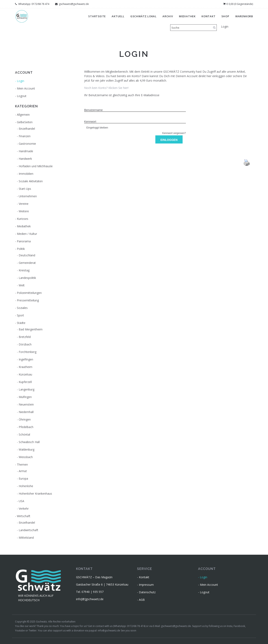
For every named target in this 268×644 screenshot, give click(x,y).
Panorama (24, 241)
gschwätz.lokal (143, 16)
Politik (21, 249)
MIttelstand (26, 538)
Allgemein (23, 115)
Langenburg (27, 389)
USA (21, 501)
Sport (20, 315)
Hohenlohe (26, 486)
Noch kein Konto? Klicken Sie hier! (106, 88)
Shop (225, 16)
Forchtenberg (28, 352)
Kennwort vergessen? (174, 133)
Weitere (24, 211)
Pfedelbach (26, 427)
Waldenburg (27, 449)
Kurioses (23, 219)
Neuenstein (26, 404)
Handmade (26, 151)
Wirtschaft (24, 516)
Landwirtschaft (28, 530)
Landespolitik (27, 278)
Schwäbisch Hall (29, 442)
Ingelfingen (26, 359)
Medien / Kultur (27, 234)
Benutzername (93, 110)
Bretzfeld (25, 337)
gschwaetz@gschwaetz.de (72, 4)
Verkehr (24, 509)
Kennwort (90, 122)
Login (225, 26)
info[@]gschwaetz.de (90, 599)
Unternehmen (28, 196)
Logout (22, 96)
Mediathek (187, 16)
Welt (22, 285)
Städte (21, 323)
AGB (142, 600)
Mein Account (26, 88)
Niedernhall (26, 412)
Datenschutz (147, 592)
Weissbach (26, 457)
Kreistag (24, 270)
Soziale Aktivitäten (31, 181)
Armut (23, 471)
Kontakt (209, 16)
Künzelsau (25, 374)
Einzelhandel (27, 129)
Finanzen (25, 136)
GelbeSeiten (25, 122)
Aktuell (118, 16)
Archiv (168, 16)
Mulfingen (25, 397)
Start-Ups (25, 189)
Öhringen (25, 419)
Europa (23, 478)
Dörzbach (25, 344)
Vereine (24, 204)
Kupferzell (25, 382)
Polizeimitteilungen (29, 293)
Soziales (22, 308)
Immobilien (26, 174)
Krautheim (26, 367)
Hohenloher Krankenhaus (35, 494)
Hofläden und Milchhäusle (36, 166)
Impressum (146, 585)
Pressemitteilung (28, 300)
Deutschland (27, 255)
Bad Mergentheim (31, 329)
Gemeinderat (27, 263)
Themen (22, 464)
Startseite (97, 16)
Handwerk (25, 159)
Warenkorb (244, 16)
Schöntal (24, 434)
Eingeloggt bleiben (96, 128)
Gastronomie (27, 144)
